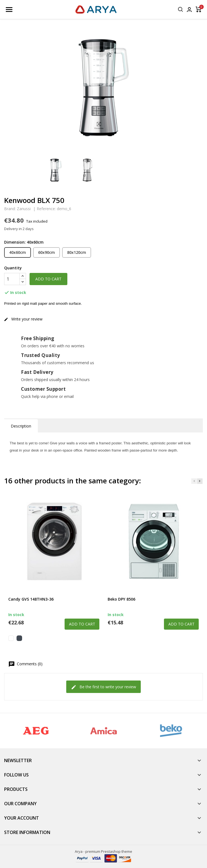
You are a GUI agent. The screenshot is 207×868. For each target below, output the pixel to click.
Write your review (23, 319)
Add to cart (48, 279)
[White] (11, 638)
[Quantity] (12, 279)
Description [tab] (21, 426)
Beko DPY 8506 (121, 599)
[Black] (19, 638)
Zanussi (24, 209)
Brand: (10, 209)
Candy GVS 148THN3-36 (31, 599)
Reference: (46, 209)
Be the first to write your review (104, 687)
